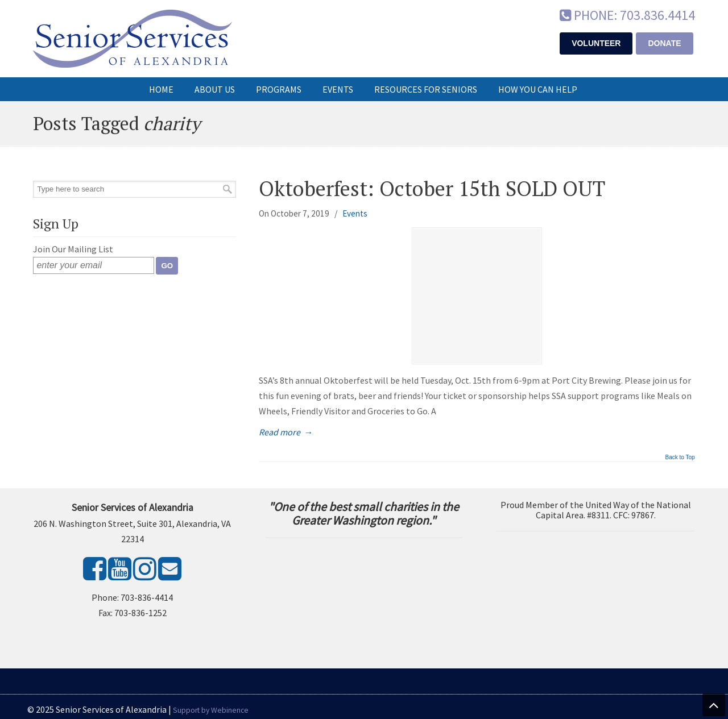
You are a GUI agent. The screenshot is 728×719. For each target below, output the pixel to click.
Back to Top (680, 458)
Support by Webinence (211, 710)
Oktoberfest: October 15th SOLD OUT (432, 188)
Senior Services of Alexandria (133, 39)
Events (355, 213)
